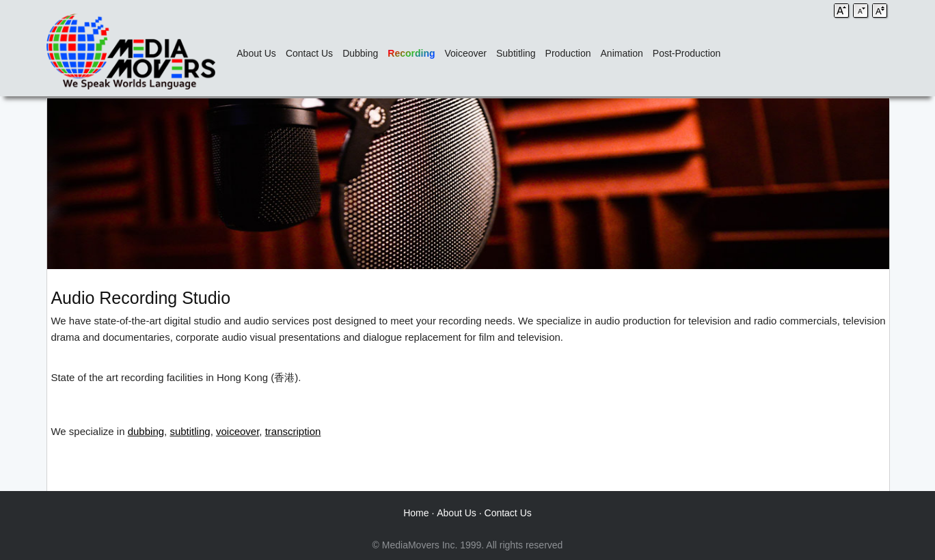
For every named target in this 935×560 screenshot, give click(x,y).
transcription (293, 431)
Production (568, 53)
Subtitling (516, 53)
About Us (256, 53)
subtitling (190, 431)
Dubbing (360, 53)
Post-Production (687, 53)
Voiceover (466, 53)
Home (416, 513)
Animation (622, 53)
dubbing (146, 431)
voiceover (238, 431)
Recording (411, 53)
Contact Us (309, 53)
